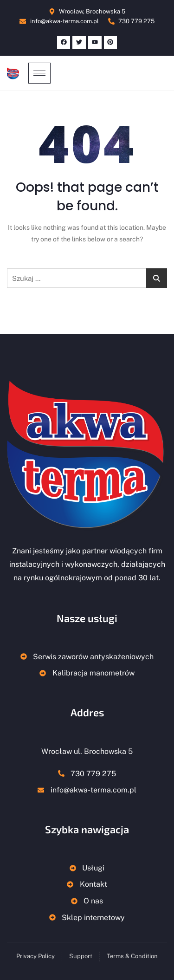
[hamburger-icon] (39, 73)
